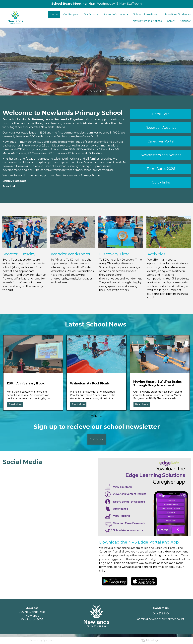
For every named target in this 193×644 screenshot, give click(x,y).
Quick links (161, 182)
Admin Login (150, 640)
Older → (96, 416)
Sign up (97, 439)
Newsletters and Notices (161, 155)
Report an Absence (161, 128)
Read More (15, 404)
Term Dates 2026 (161, 169)
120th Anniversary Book (26, 383)
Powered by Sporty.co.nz (43, 640)
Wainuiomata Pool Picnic (90, 383)
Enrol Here (161, 114)
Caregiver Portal (161, 141)
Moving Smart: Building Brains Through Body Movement (158, 383)
